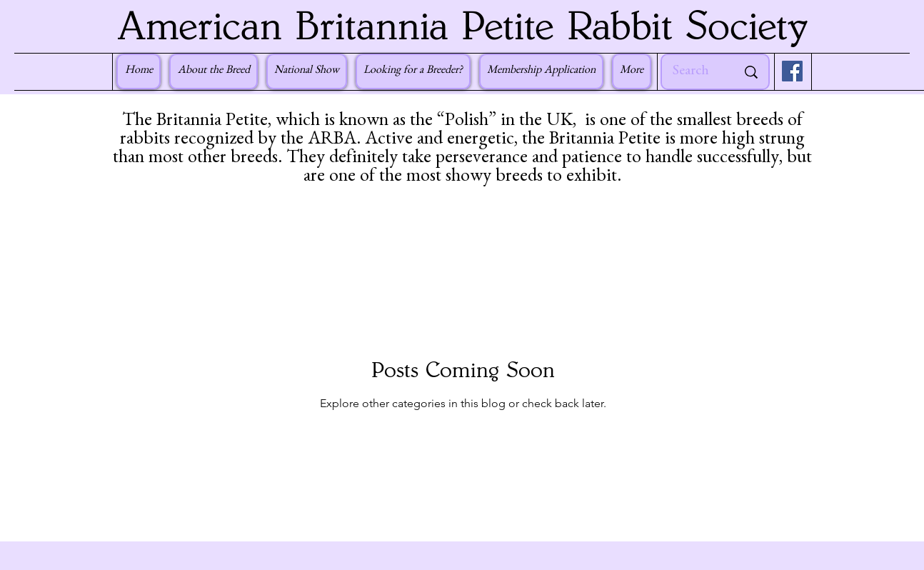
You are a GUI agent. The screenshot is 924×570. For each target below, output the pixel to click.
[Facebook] (792, 71)
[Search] (694, 72)
